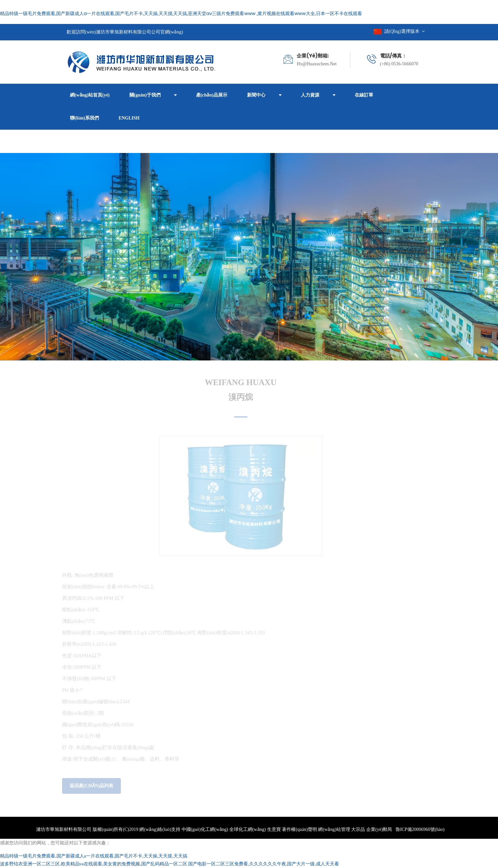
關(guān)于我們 (145, 95)
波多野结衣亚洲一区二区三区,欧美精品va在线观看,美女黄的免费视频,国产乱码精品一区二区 (94, 864)
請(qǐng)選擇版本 (399, 31)
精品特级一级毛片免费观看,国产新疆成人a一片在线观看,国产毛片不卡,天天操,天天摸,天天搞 (94, 856)
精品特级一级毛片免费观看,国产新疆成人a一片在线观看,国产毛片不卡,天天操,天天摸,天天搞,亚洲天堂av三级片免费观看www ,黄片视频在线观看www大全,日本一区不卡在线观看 (181, 13)
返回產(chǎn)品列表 (90, 786)
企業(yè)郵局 (379, 829)
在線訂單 (364, 95)
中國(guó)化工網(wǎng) (205, 829)
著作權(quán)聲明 (299, 829)
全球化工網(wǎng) (248, 829)
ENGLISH (129, 118)
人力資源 (310, 95)
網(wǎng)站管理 (335, 829)
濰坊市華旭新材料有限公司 (64, 829)
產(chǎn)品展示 (212, 95)
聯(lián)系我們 (84, 118)
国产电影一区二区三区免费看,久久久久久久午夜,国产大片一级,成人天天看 (264, 864)
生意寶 (274, 829)
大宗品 (358, 829)
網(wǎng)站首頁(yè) (90, 95)
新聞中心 (256, 95)
